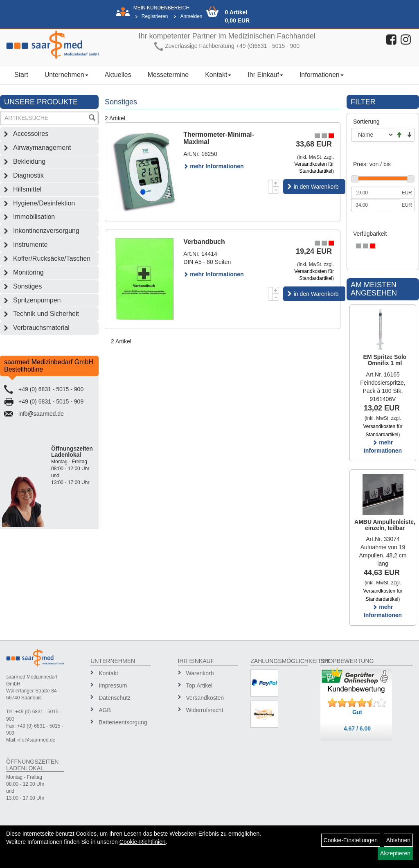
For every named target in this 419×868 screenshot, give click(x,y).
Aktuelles (118, 75)
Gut (357, 712)
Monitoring (28, 272)
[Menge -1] (276, 190)
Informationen (322, 75)
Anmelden (191, 16)
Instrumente (30, 245)
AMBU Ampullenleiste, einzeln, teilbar (385, 525)
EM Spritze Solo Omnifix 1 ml (385, 360)
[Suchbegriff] (44, 118)
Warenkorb (200, 673)
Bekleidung (29, 161)
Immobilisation (34, 217)
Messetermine (168, 75)
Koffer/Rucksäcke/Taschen (52, 258)
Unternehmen (66, 75)
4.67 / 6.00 (357, 728)
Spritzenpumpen (37, 300)
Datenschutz (115, 698)
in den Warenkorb (316, 187)
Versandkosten (205, 698)
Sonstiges (27, 286)
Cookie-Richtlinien (143, 842)
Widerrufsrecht (205, 710)
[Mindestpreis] (375, 193)
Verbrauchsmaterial (41, 328)
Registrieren (155, 16)
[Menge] (270, 187)
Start (21, 75)
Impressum (113, 685)
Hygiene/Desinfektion (44, 203)
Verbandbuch (204, 242)
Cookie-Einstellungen (351, 840)
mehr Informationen (213, 166)
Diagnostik (28, 175)
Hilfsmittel (27, 189)
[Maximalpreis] (375, 205)
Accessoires (31, 134)
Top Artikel (199, 685)
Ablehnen (398, 840)
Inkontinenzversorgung (46, 231)
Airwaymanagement (42, 148)
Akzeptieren (395, 853)
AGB (105, 710)
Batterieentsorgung (122, 722)
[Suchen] (92, 118)
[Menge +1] (276, 183)
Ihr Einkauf (265, 75)
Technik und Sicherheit (46, 314)
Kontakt (218, 75)
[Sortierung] (373, 135)
